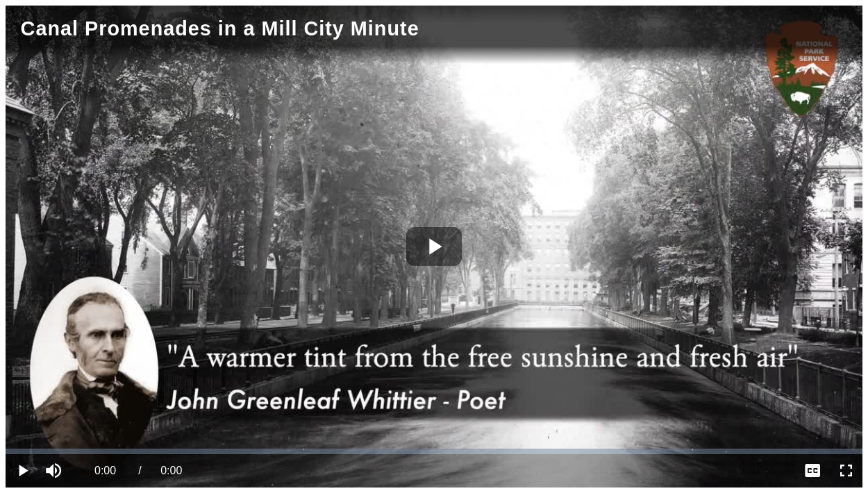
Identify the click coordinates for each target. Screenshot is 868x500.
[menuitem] (812, 471)
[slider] (434, 451)
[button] (56, 471)
